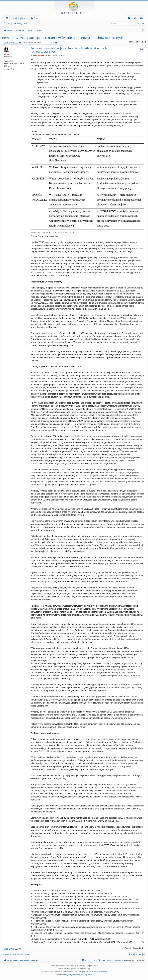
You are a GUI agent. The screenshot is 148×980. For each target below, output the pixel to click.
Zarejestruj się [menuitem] (142, 19)
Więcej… (8, 19)
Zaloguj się (22, 23)
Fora (36, 18)
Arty (68, 969)
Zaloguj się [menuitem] (136, 19)
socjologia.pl (19, 18)
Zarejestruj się (38, 23)
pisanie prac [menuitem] (89, 972)
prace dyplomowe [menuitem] (101, 972)
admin (7, 54)
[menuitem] (129, 18)
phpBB (69, 966)
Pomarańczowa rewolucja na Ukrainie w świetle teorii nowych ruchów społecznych (63, 38)
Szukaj (9, 23)
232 (11, 61)
